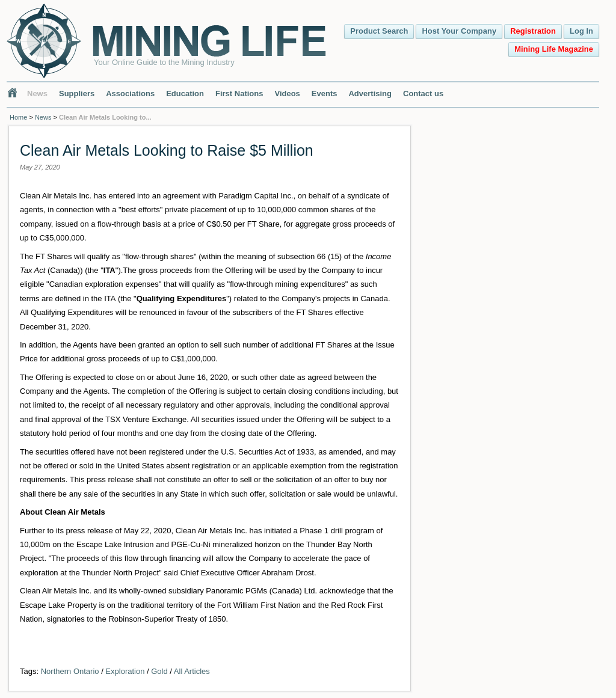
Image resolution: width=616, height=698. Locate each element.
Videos (287, 93)
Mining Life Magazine (554, 49)
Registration (533, 31)
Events (325, 93)
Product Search (379, 31)
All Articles (192, 671)
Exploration (125, 671)
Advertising (370, 93)
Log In (581, 31)
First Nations (239, 93)
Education (185, 93)
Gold (159, 671)
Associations (130, 93)
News (37, 93)
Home (18, 117)
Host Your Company (459, 31)
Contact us (423, 93)
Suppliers (77, 93)
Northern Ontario (70, 671)
